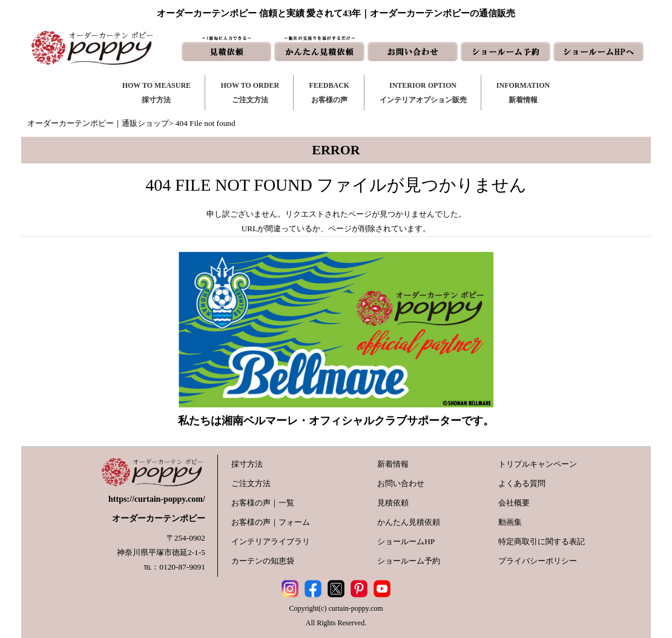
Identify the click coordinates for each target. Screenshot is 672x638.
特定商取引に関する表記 (542, 541)
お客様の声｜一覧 (263, 503)
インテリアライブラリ (271, 541)
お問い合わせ (401, 483)
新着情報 (393, 464)
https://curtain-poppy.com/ (157, 499)
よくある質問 (522, 483)
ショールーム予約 (409, 561)
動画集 (510, 522)
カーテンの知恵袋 (263, 561)
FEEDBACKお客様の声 (329, 93)
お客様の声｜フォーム (271, 522)
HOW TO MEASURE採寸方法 (156, 93)
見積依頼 (393, 503)
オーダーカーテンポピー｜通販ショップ (98, 123)
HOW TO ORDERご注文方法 (250, 93)
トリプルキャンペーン (538, 464)
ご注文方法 (251, 483)
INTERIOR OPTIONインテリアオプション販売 (423, 93)
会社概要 (514, 503)
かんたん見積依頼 (409, 522)
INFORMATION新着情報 (523, 93)
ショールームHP (406, 541)
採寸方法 (247, 464)
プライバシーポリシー (538, 561)
